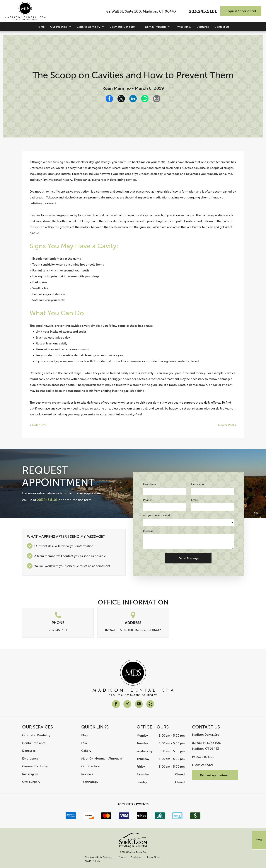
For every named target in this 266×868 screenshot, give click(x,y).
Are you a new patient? (157, 515)
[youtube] (139, 704)
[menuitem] (41, 27)
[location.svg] (133, 617)
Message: (149, 531)
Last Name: (198, 484)
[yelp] (150, 704)
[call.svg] (58, 617)
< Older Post (38, 425)
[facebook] (116, 704)
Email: (195, 500)
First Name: (150, 484)
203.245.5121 (204, 765)
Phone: (147, 500)
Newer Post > (227, 425)
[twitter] (127, 704)
